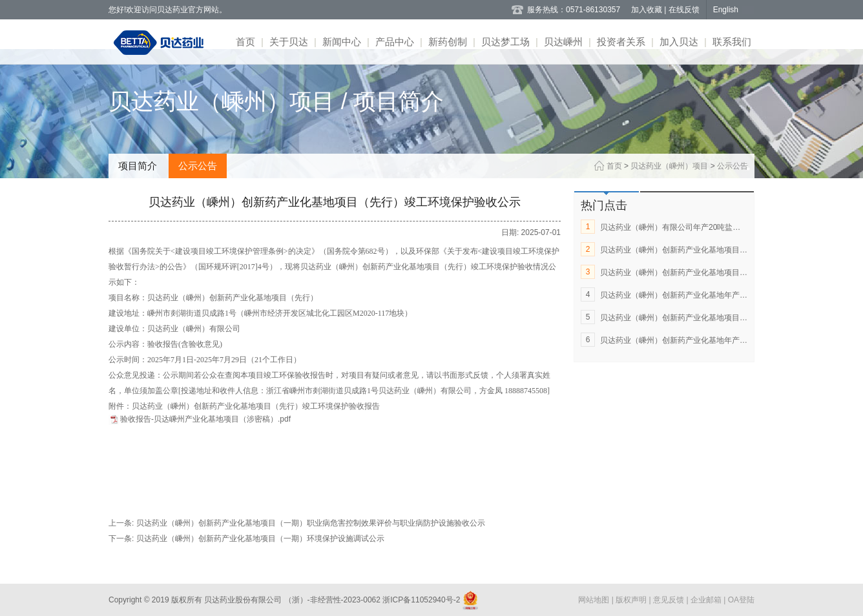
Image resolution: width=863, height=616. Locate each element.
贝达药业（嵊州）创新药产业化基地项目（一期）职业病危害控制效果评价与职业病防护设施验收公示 (311, 523)
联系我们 (732, 42)
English (726, 10)
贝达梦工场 (505, 42)
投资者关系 (621, 42)
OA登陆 (741, 600)
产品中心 (395, 42)
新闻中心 (342, 42)
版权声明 (632, 600)
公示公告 (198, 166)
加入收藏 (648, 10)
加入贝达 (679, 42)
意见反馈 (670, 600)
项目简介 (138, 166)
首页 (245, 42)
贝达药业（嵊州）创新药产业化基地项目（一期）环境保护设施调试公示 (260, 539)
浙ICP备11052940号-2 (421, 600)
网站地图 (595, 600)
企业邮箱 (707, 600)
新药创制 (448, 42)
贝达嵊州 (563, 42)
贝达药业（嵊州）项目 (669, 166)
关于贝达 (289, 42)
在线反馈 (684, 10)
